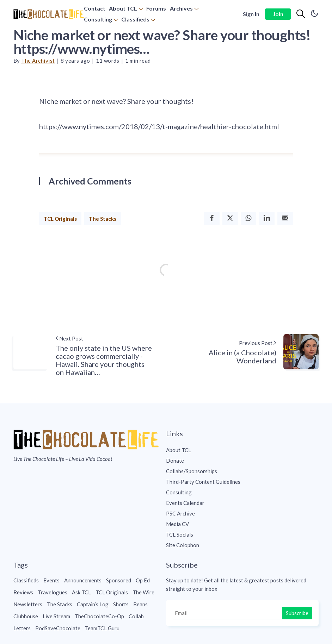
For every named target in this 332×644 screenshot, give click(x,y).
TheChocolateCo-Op (99, 616)
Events (51, 580)
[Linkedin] (267, 218)
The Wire (143, 592)
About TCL (123, 8)
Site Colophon (183, 545)
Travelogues (53, 592)
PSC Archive (180, 513)
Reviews (23, 592)
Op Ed (143, 580)
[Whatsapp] (248, 218)
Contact (95, 8)
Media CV (177, 524)
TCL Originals (60, 219)
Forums (156, 8)
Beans (140, 604)
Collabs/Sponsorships (192, 471)
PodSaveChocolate (58, 628)
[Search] (301, 14)
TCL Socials (180, 534)
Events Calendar (185, 503)
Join (278, 14)
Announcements (83, 580)
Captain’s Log (93, 604)
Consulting (98, 19)
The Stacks (103, 219)
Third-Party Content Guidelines (203, 482)
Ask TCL (81, 592)
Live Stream (56, 616)
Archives (181, 8)
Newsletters (28, 604)
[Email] (285, 218)
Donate (175, 461)
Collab (136, 616)
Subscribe (297, 613)
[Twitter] (230, 218)
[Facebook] (212, 218)
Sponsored (119, 580)
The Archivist (38, 61)
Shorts (121, 604)
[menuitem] (95, 9)
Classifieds (135, 19)
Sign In (251, 14)
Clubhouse (26, 616)
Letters (22, 628)
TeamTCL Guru (102, 628)
